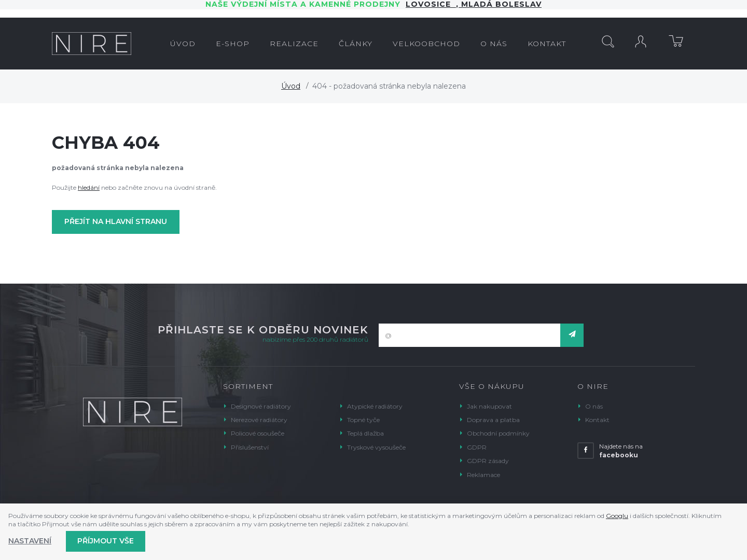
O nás (594, 406)
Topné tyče (363, 420)
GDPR (477, 447)
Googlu (617, 516)
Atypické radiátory (375, 406)
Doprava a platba (493, 420)
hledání (89, 187)
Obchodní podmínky (498, 433)
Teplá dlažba (365, 433)
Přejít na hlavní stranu (116, 221)
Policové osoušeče (258, 433)
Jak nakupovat (489, 406)
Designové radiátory (261, 406)
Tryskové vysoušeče (376, 447)
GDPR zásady (488, 461)
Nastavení (30, 541)
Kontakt (597, 420)
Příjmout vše (106, 541)
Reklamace (483, 475)
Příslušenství (250, 447)
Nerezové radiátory (259, 420)
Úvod (291, 86)
